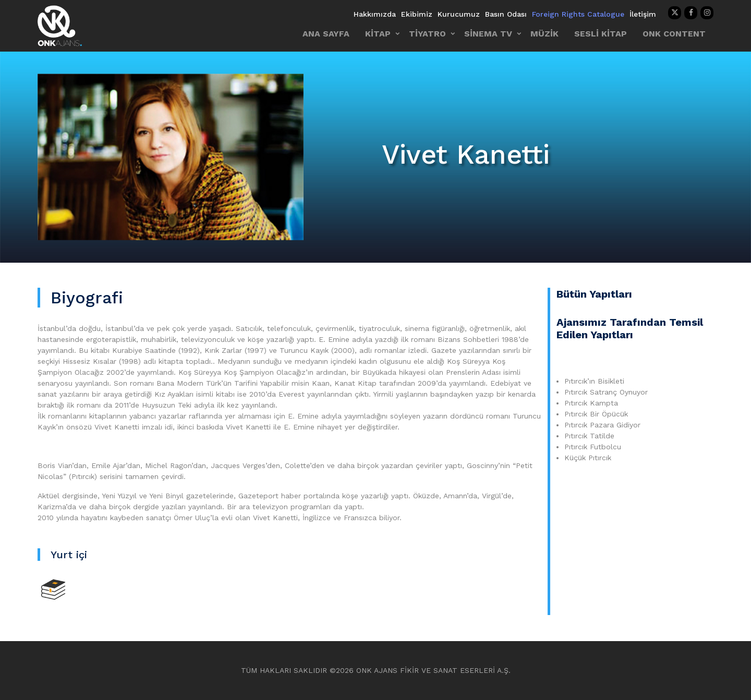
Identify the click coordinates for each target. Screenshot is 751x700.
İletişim (643, 14)
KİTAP (378, 34)
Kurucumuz (459, 14)
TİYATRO (427, 34)
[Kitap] (53, 589)
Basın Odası (506, 14)
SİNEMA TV (488, 34)
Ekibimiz (417, 14)
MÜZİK (544, 34)
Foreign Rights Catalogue (578, 14)
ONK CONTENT (674, 34)
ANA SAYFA (326, 34)
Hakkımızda (375, 14)
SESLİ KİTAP (601, 34)
